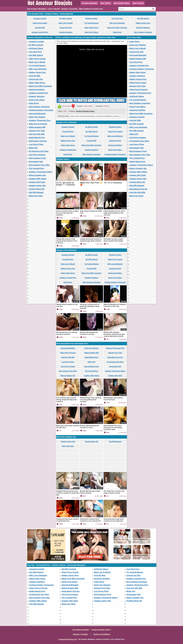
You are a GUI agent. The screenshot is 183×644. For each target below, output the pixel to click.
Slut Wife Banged (36, 192)
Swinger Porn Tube (37, 131)
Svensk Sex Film (66, 28)
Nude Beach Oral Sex (38, 141)
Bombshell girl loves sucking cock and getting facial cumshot (90, 400)
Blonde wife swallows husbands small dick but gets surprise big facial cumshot (114, 334)
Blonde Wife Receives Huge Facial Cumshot (90, 492)
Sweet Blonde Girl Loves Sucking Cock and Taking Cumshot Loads (113, 428)
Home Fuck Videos (91, 32)
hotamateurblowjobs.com (68, 639)
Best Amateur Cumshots (143, 32)
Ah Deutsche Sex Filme (39, 151)
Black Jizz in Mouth (66, 23)
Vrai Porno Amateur (37, 155)
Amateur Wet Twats (37, 182)
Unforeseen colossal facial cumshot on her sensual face (90, 520)
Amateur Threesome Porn (40, 120)
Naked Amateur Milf (37, 127)
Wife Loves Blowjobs (117, 23)
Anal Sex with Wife (37, 134)
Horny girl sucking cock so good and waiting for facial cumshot (90, 306)
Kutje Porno (117, 32)
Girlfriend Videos (91, 19)
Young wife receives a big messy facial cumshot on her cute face (67, 241)
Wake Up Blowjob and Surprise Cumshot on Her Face (115, 305)
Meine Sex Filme (36, 196)
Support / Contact (80, 634)
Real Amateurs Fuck (37, 158)
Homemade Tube (36, 162)
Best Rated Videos (122, 3)
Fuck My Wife (40, 28)
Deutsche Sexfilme (143, 28)
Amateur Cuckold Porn (40, 32)
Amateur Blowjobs (90, 3)
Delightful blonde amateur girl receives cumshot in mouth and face (68, 493)
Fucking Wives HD (37, 189)
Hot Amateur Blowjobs (81, 630)
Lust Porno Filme (36, 144)
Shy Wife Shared (143, 19)
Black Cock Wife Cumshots (117, 28)
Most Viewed (138, 3)
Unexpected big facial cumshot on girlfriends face (68, 520)
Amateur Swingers (66, 32)
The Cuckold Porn (36, 168)
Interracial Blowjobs (37, 114)
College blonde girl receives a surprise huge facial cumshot (91, 240)
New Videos (106, 3)
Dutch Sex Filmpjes (37, 117)
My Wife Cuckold (66, 19)
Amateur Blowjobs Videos (85, 111)
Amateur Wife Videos (38, 179)
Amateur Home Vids (37, 186)
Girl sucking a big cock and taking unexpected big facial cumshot (67, 400)
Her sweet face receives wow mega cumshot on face (114, 492)
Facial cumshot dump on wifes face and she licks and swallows (67, 213)
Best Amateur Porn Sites (39, 165)
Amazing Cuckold (40, 19)
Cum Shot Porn (117, 19)
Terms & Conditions (102, 634)
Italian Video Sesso (91, 28)
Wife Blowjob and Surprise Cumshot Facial (113, 399)
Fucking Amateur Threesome (41, 110)
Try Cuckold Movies (91, 23)
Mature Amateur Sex (37, 175)
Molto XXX (33, 148)
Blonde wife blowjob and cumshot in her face (89, 333)
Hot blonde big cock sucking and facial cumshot (67, 333)
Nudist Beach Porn (37, 138)
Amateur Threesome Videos (41, 172)
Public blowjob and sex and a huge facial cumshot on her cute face (114, 213)
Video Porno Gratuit (40, 23)
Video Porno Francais (38, 124)
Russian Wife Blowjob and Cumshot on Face (89, 427)
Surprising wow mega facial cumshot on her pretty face (114, 520)
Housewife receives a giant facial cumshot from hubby (113, 240)
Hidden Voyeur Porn (143, 23)
